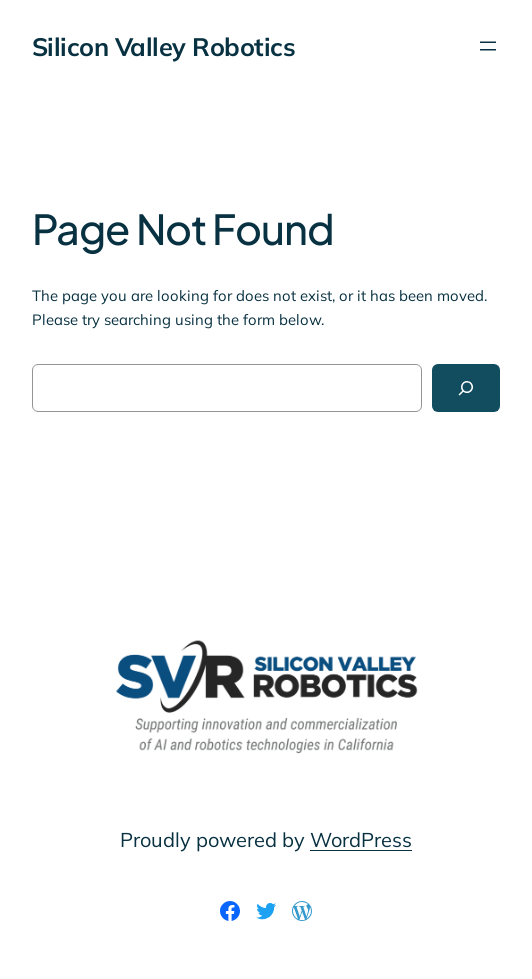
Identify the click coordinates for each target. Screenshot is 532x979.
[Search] (466, 388)
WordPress (361, 839)
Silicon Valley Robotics (163, 46)
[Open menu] (488, 46)
